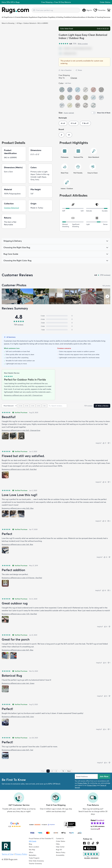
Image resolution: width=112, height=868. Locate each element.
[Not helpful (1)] (109, 443)
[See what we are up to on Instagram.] (89, 843)
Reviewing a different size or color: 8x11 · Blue (17, 650)
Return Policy (61, 852)
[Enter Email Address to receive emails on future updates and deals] (86, 776)
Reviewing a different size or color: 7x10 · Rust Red (19, 614)
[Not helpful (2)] (109, 521)
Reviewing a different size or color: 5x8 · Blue (17, 544)
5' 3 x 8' (74, 123)
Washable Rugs (27, 17)
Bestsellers (33, 855)
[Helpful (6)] (105, 729)
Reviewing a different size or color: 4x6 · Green (18, 683)
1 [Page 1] (48, 771)
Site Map (32, 850)
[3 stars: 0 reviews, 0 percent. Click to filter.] (56, 323)
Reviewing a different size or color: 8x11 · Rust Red (19, 469)
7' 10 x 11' (85, 123)
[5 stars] (21, 406)
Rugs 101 (59, 850)
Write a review (83, 44)
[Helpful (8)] (106, 627)
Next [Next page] (69, 771)
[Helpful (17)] (104, 443)
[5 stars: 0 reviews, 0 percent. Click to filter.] (56, 316)
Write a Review (102, 406)
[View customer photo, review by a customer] (10, 296)
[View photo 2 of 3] (13, 436)
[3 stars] (33, 406)
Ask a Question (65, 70)
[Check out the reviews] (91, 856)
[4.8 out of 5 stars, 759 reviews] (67, 44)
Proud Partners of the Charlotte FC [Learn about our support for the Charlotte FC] (41, 839)
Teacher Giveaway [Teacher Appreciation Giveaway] (35, 864)
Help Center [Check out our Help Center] (60, 847)
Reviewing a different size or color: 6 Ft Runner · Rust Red (22, 578)
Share (79, 70)
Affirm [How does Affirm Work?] (31, 852)
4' (62, 135)
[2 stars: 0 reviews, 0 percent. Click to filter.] (56, 326)
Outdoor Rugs (47, 17)
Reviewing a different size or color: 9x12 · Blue (18, 508)
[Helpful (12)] (104, 521)
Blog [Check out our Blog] (30, 844)
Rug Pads (64, 17)
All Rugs (5, 17)
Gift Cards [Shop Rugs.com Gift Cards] (33, 841)
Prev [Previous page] (43, 771)
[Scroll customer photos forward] (107, 296)
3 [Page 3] (56, 771)
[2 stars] (38, 406)
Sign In (87, 10)
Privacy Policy (82, 783)
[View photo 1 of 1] (5, 475)
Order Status (105, 2)
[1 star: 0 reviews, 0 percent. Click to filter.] (56, 330)
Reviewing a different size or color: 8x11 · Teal (17, 750)
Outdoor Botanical (30, 23)
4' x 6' (63, 123)
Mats (69, 17)
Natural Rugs (37, 17)
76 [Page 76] (63, 771)
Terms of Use (8, 854)
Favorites (99, 10)
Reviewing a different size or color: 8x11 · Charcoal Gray (21, 430)
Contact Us (60, 839)
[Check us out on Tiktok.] (93, 843)
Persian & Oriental (14, 17)
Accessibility (60, 855)
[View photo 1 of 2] (5, 656)
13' (69, 135)
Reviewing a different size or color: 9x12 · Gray (18, 717)
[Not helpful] (109, 557)
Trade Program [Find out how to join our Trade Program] (34, 858)
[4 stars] (27, 406)
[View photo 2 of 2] (13, 656)
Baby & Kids (56, 17)
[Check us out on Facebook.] (84, 843)
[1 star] (44, 406)
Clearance (107, 17)
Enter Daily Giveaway (36, 861)
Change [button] (74, 78)
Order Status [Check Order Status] (61, 841)
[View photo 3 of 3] (21, 436)
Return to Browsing (8, 23)
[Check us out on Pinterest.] (98, 843)
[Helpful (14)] (104, 482)
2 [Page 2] (52, 771)
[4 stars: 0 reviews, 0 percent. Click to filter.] (56, 319)
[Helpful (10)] (104, 590)
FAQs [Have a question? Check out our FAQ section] (58, 844)
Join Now (104, 776)
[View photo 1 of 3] (5, 436)
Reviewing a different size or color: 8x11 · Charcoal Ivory (23, 395)
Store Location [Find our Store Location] (34, 847)
